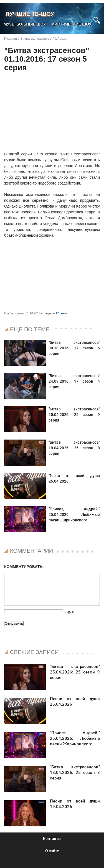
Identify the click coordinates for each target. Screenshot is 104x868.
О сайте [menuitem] (52, 851)
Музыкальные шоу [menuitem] (25, 24)
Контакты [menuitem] (52, 839)
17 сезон (61, 313)
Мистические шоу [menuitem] (71, 24)
